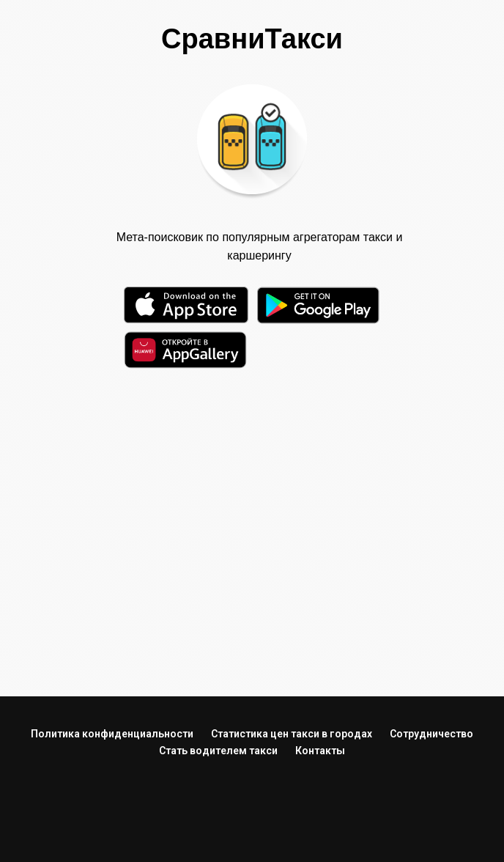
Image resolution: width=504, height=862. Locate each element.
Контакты (320, 751)
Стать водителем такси (218, 751)
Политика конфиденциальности (112, 734)
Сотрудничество (431, 734)
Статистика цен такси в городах (292, 734)
